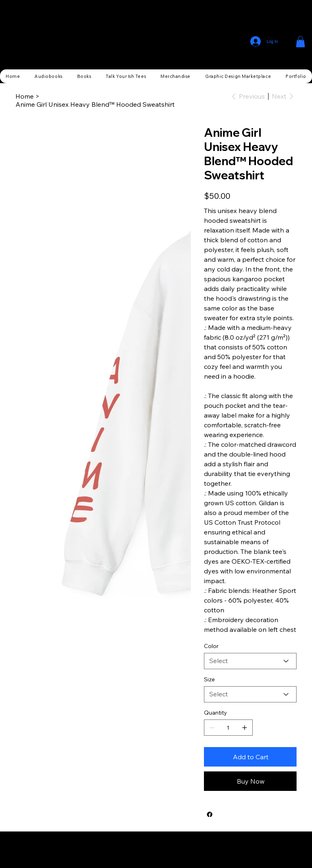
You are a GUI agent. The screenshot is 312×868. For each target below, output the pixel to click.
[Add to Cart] (250, 757)
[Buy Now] (250, 781)
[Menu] (289, 42)
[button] (300, 42)
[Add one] (245, 728)
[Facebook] (210, 814)
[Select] (250, 661)
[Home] (25, 96)
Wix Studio (203, 850)
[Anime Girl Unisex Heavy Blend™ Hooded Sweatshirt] (95, 104)
